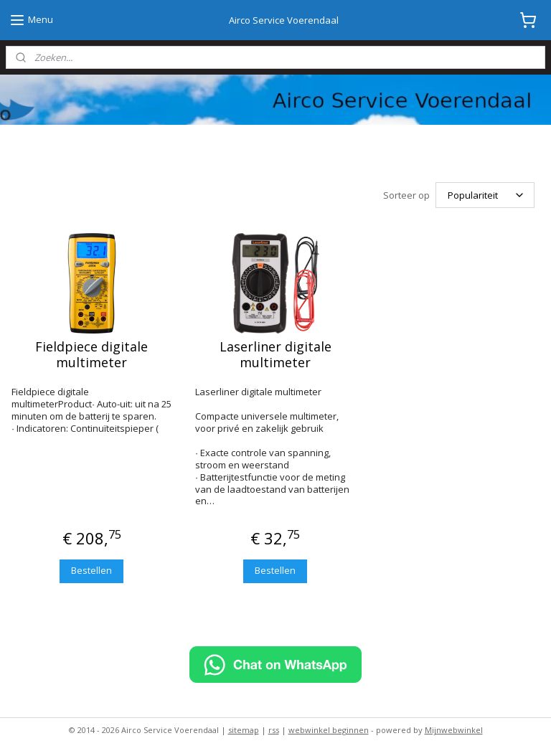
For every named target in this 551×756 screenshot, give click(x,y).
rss (274, 730)
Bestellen (91, 570)
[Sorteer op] (485, 195)
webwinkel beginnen (329, 730)
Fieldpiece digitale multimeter (91, 355)
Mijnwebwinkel (454, 730)
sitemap (244, 730)
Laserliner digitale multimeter (275, 355)
